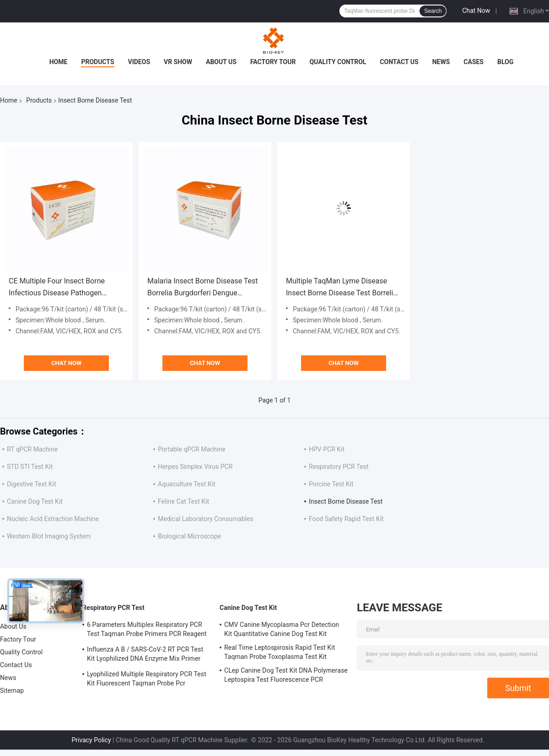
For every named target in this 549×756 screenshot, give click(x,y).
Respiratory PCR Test (339, 467)
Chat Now (476, 11)
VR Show (178, 62)
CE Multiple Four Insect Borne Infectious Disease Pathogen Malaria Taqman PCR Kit (57, 288)
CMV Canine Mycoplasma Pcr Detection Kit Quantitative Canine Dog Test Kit (282, 629)
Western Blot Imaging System (49, 536)
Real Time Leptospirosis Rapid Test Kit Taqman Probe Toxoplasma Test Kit (280, 652)
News (441, 62)
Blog (505, 62)
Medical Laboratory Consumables (206, 519)
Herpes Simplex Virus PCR (195, 467)
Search (433, 11)
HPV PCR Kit (327, 449)
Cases (474, 62)
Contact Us (399, 62)
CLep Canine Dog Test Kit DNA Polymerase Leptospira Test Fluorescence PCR (286, 675)
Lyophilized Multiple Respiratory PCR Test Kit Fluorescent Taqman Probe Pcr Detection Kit (147, 680)
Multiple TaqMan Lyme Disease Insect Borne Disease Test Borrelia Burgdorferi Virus (342, 288)
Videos (139, 62)
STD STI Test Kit (30, 467)
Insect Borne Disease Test (346, 501)
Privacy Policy (91, 740)
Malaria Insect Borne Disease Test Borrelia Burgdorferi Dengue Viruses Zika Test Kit (203, 288)
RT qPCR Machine (32, 449)
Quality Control (338, 62)
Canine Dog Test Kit (35, 501)
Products (97, 62)
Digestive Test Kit (32, 484)
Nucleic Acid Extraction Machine (53, 519)
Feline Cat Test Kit (183, 501)
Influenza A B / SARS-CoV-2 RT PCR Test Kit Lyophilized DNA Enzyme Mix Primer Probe (145, 655)
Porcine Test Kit (331, 484)
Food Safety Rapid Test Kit (346, 519)
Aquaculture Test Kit (187, 484)
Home (59, 62)
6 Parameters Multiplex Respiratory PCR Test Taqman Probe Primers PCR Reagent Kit (147, 631)
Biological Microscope (189, 536)
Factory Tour (273, 62)
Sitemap (12, 691)
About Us (221, 62)
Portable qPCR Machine (192, 449)
